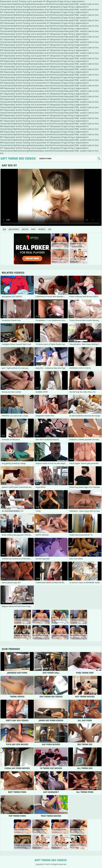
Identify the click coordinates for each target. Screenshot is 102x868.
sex (50, 229)
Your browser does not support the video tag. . (51, 197)
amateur (42, 229)
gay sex (25, 229)
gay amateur (14, 229)
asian (33, 229)
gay (4, 229)
